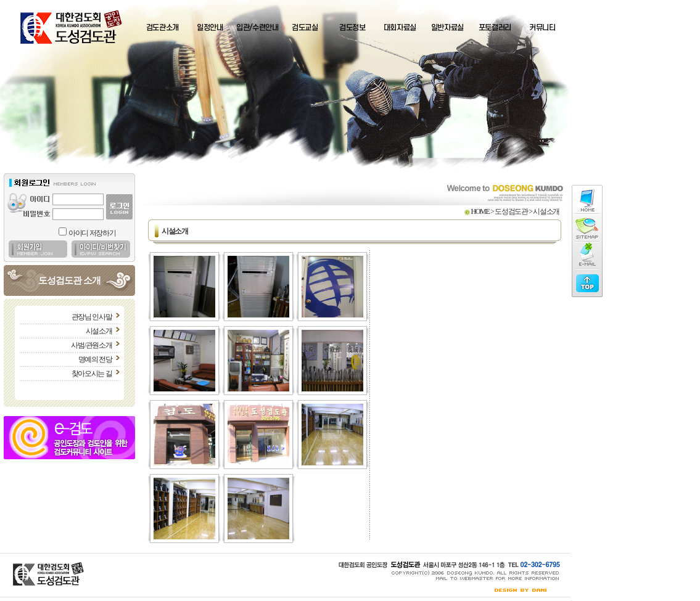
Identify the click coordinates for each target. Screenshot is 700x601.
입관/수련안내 (257, 28)
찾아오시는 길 (92, 374)
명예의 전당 (95, 359)
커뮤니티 (542, 28)
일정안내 (210, 28)
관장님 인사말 (92, 317)
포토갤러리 (495, 28)
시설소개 (99, 331)
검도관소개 (163, 28)
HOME (480, 211)
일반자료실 (447, 28)
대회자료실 (400, 28)
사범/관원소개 (91, 345)
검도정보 (352, 28)
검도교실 (305, 28)
